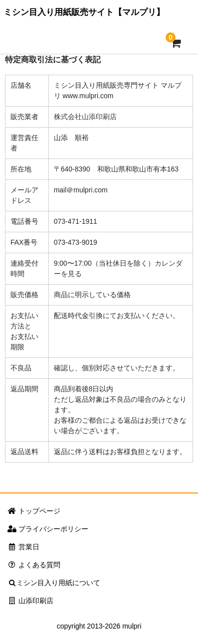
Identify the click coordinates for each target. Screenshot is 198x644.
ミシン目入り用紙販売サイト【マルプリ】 (84, 12)
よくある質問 (34, 565)
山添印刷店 (30, 601)
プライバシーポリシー (48, 529)
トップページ (34, 511)
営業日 (23, 547)
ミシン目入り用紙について (54, 583)
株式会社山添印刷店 (85, 117)
